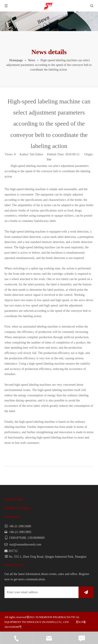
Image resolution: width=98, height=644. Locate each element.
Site (49, 159)
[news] (49, 21)
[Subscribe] (86, 592)
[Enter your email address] (41, 592)
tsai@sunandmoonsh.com (25, 544)
